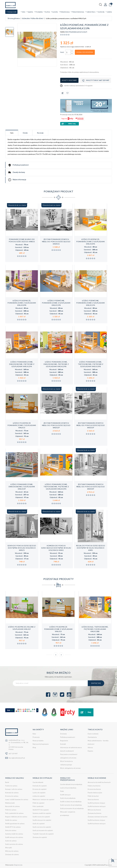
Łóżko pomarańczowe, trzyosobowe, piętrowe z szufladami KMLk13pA (56, 487)
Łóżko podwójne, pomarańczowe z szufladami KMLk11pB (56, 303)
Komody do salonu (12, 793)
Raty (34, 734)
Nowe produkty (38, 741)
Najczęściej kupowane (41, 744)
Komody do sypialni (40, 786)
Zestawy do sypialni (40, 837)
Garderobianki (38, 782)
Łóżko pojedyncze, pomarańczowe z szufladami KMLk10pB (22, 303)
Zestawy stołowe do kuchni (98, 817)
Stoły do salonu (11, 830)
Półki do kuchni (93, 796)
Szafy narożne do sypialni (42, 827)
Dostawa (63, 734)
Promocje (36, 737)
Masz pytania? (96, 80)
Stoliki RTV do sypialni (41, 810)
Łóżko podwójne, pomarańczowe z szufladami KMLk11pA (91, 303)
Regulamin (64, 741)
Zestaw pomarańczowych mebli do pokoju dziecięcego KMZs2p (56, 425)
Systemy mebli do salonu (14, 834)
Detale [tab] (25, 133)
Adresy (90, 748)
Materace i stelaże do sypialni (44, 800)
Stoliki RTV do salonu (13, 827)
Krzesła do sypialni (40, 789)
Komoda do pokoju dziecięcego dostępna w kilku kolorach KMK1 (56, 548)
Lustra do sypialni (39, 793)
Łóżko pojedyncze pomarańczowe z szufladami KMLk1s (22, 425)
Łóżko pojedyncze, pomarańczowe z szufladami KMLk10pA (91, 242)
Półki (62, 791)
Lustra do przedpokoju (68, 788)
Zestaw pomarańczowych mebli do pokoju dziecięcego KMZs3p (91, 425)
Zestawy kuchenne (95, 813)
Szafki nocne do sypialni (41, 817)
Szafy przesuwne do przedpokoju (72, 808)
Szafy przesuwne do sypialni (43, 830)
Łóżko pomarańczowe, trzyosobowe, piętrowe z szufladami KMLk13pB (91, 364)
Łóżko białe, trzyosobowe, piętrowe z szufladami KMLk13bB (95, 629)
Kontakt (63, 744)
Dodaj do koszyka (85, 52)
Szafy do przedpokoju (68, 798)
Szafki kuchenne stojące (96, 803)
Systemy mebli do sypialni (42, 813)
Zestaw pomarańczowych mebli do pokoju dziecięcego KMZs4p (91, 487)
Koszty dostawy (69, 80)
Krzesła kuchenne (94, 789)
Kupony (90, 751)
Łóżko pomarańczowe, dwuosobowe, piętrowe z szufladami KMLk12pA (22, 364)
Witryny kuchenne (94, 810)
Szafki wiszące (65, 795)
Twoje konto (95, 729)
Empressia (18, 865)
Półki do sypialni (39, 803)
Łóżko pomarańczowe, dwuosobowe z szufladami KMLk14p (22, 487)
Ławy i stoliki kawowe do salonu (17, 800)
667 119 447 (13, 754)
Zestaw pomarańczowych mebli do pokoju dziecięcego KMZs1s (56, 242)
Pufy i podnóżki (38, 806)
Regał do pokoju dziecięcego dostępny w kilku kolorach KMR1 (91, 548)
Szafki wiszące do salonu (14, 837)
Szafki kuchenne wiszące (97, 806)
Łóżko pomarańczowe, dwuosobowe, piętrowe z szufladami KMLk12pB (56, 364)
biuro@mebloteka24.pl (17, 758)
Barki (7, 782)
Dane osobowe (93, 734)
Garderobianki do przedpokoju (71, 784)
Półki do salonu (11, 810)
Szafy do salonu (11, 841)
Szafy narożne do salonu (14, 844)
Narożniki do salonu (13, 806)
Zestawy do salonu (12, 855)
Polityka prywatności (68, 737)
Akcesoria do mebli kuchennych (99, 782)
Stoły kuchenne (93, 800)
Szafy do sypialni (39, 824)
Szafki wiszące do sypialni (42, 820)
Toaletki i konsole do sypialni (43, 834)
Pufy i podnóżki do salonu (14, 813)
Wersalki (9, 848)
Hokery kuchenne (94, 786)
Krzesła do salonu (12, 796)
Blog (34, 748)
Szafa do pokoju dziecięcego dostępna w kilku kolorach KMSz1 (22, 548)
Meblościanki (10, 803)
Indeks (62, 32)
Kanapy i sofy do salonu (14, 789)
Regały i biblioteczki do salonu (16, 817)
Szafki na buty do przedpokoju (71, 802)
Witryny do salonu (12, 851)
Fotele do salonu (11, 786)
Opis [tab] (12, 133)
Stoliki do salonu (11, 820)
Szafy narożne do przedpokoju (71, 805)
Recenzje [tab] (40, 133)
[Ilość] (68, 52)
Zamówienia (92, 737)
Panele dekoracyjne (95, 793)
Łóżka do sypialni (39, 796)
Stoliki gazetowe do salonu (15, 824)
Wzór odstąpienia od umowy (70, 768)
